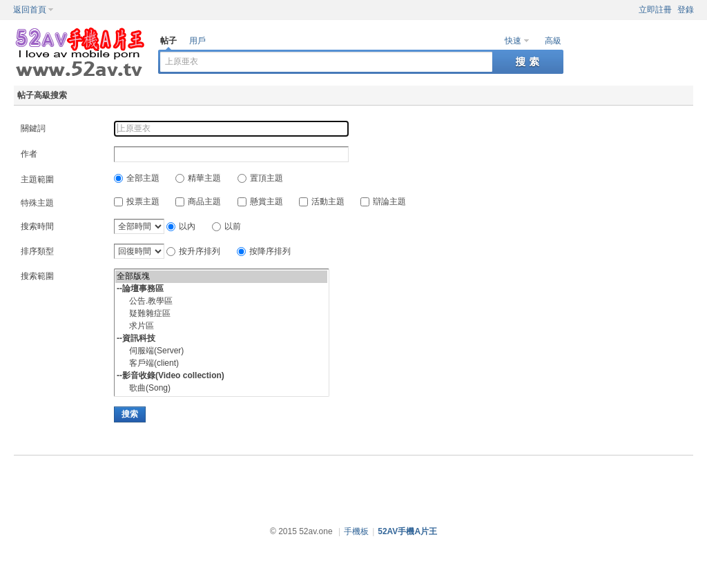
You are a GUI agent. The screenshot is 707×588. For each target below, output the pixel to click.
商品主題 (198, 202)
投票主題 (137, 202)
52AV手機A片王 (407, 531)
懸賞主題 (260, 202)
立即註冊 (655, 10)
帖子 (168, 41)
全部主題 (137, 178)
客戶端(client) (221, 364)
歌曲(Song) (221, 389)
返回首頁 (30, 10)
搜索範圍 (37, 276)
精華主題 (198, 178)
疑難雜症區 (221, 314)
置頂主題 (260, 178)
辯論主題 (383, 202)
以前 (226, 226)
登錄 (686, 10)
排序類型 (37, 251)
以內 (181, 226)
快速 (513, 41)
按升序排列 (193, 251)
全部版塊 (221, 277)
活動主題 (322, 202)
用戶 (197, 41)
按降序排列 (264, 251)
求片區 (221, 326)
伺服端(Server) (221, 351)
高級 (553, 41)
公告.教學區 (221, 302)
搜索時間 (37, 226)
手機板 (356, 531)
